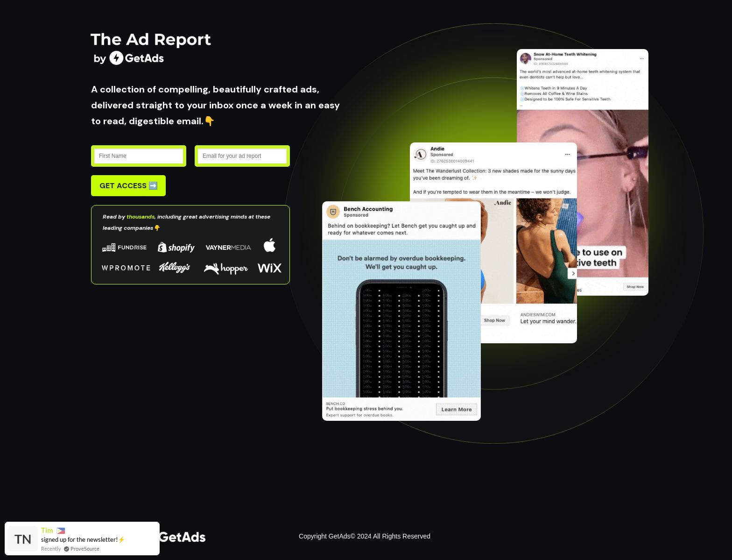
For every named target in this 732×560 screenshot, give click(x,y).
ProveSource (85, 549)
